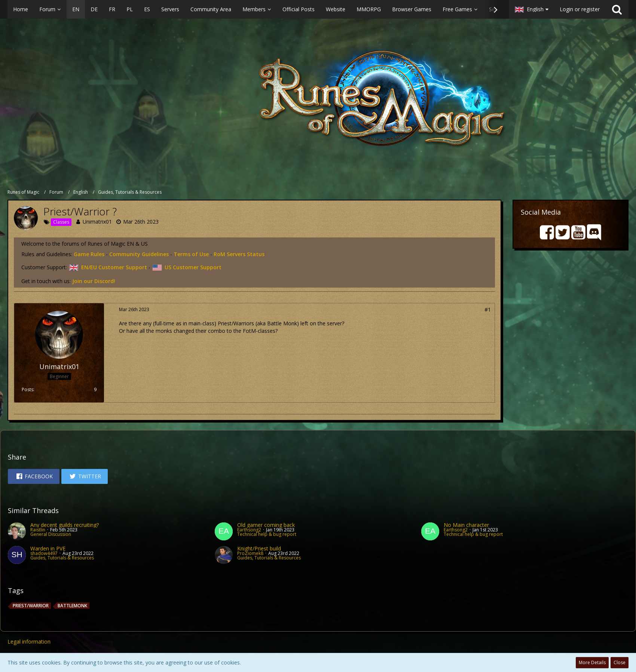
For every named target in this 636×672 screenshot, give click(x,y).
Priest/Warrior (31, 606)
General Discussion (51, 534)
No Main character (466, 525)
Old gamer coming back (266, 525)
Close (620, 662)
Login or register (580, 9)
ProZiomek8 (250, 553)
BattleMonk (72, 606)
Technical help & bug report (267, 534)
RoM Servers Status (239, 254)
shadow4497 (44, 553)
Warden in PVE (48, 548)
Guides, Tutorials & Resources (62, 558)
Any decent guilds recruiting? (65, 525)
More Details (592, 662)
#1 (488, 309)
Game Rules (89, 254)
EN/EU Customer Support (108, 267)
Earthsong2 (249, 530)
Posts (27, 389)
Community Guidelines (139, 254)
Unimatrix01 (97, 222)
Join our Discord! (94, 281)
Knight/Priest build (259, 548)
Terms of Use (191, 254)
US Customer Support (187, 267)
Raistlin (38, 530)
